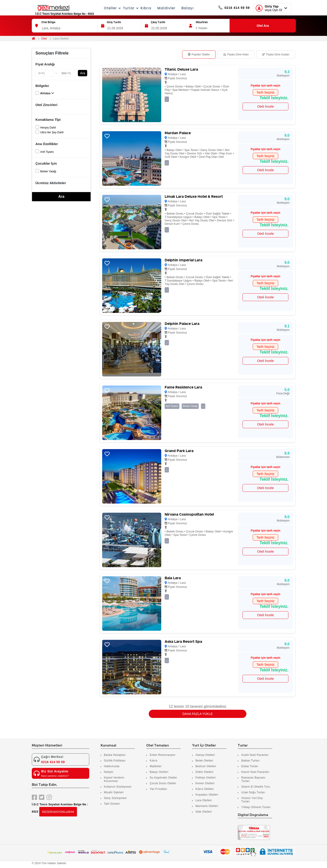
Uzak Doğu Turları (253, 792)
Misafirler (202, 22)
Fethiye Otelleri (206, 778)
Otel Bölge (48, 22)
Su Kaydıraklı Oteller (163, 778)
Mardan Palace (178, 133)
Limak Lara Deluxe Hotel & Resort (194, 197)
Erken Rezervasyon (162, 755)
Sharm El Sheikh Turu (256, 787)
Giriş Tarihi (114, 22)
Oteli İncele (265, 107)
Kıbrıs (140, 8)
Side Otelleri (204, 812)
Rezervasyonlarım (58, 812)
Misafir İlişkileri (114, 792)
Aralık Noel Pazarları (255, 755)
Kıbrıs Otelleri (205, 789)
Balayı (182, 8)
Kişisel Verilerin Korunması (114, 779)
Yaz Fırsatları (158, 789)
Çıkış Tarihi (158, 22)
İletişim (109, 772)
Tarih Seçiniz (265, 92)
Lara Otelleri (204, 800)
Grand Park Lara (179, 451)
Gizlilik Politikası (115, 761)
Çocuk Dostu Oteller (163, 783)
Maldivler (161, 8)
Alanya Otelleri (205, 755)
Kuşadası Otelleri (207, 795)
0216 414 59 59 (228, 8)
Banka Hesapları (115, 755)
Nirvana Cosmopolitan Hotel (189, 514)
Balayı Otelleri (159, 772)
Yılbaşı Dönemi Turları (256, 807)
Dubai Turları (250, 766)
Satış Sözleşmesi (115, 798)
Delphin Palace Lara (182, 324)
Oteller (105, 8)
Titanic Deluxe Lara (181, 69)
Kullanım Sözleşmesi (118, 787)
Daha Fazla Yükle (198, 714)
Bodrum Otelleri (206, 766)
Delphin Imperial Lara (183, 260)
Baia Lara (173, 578)
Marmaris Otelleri (207, 806)
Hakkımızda (112, 766)
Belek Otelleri (204, 761)
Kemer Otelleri (205, 783)
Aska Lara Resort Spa (183, 642)
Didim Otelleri (204, 772)
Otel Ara (263, 26)
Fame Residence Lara (183, 387)
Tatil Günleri (112, 804)
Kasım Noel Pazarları (255, 772)
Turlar (123, 8)
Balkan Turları (250, 761)
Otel (44, 38)
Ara (82, 73)
